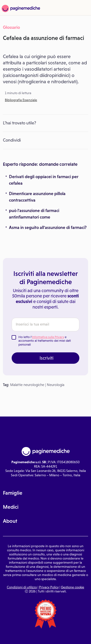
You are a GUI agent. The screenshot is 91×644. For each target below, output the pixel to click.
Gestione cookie (73, 587)
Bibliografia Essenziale (21, 100)
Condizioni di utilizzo (22, 587)
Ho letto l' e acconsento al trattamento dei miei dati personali (45, 341)
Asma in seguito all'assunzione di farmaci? (48, 227)
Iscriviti (46, 358)
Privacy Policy (49, 587)
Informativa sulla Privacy (48, 337)
